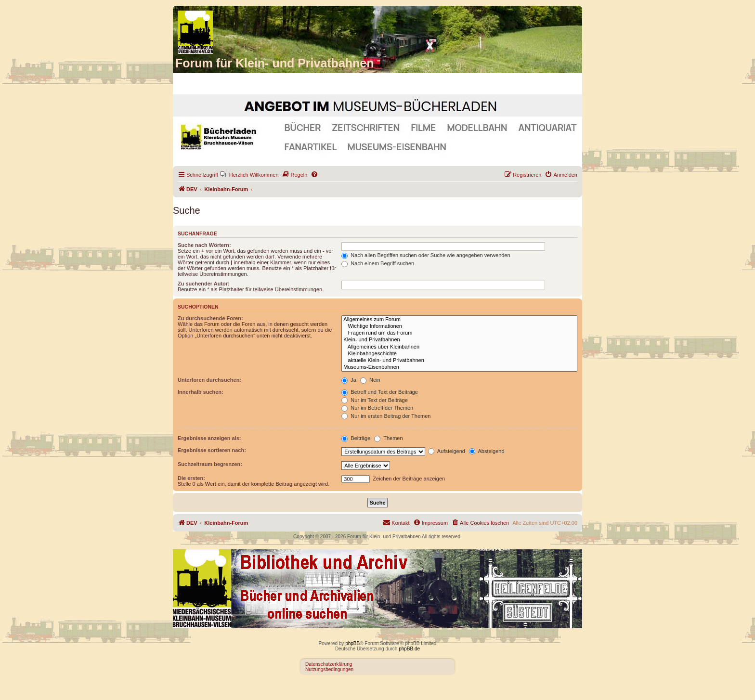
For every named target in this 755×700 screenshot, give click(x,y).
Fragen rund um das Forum (459, 333)
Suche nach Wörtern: (204, 245)
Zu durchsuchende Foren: (210, 318)
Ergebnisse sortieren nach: (212, 450)
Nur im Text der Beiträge (374, 400)
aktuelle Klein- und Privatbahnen (459, 361)
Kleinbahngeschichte (459, 354)
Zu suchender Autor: (204, 284)
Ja (349, 380)
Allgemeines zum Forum (459, 320)
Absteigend (487, 451)
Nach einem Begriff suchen (378, 263)
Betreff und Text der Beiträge (380, 392)
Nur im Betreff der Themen (377, 408)
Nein (370, 380)
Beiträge (356, 438)
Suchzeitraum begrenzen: (210, 464)
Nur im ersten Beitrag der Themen (386, 416)
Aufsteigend (447, 451)
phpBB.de (409, 649)
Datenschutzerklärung (329, 664)
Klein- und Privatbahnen (459, 340)
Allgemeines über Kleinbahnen (459, 347)
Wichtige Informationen (459, 326)
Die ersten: (191, 478)
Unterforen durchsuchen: (209, 380)
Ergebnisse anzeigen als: (209, 438)
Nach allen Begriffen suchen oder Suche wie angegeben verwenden (426, 255)
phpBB (352, 643)
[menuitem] (250, 175)
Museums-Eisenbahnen (459, 367)
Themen (388, 438)
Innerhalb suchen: (201, 392)
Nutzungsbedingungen (329, 669)
